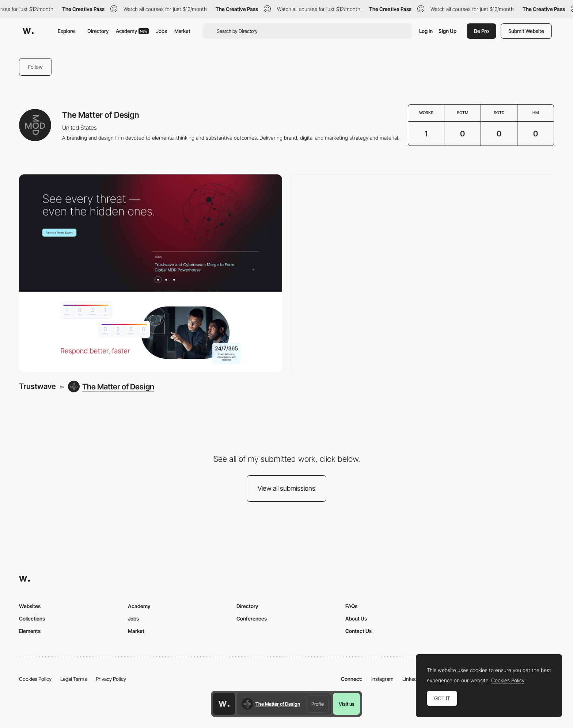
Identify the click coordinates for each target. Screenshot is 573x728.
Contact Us (358, 631)
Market (182, 31)
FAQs (351, 606)
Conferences (252, 618)
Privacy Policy (111, 679)
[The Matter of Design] (111, 386)
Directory (98, 31)
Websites (30, 606)
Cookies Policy (35, 679)
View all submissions (286, 488)
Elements (30, 631)
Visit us (347, 704)
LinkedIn (412, 679)
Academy (132, 31)
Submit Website (526, 31)
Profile (318, 704)
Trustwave (37, 386)
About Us (356, 618)
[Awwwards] (28, 31)
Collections (32, 618)
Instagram (382, 679)
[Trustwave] (151, 273)
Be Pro (481, 31)
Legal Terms (74, 679)
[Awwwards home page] (224, 704)
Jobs (162, 31)
